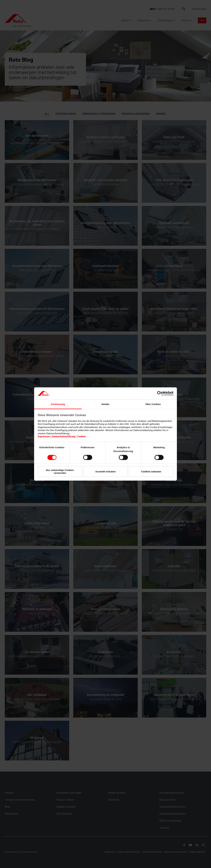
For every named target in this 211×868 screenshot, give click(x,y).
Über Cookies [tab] (153, 404)
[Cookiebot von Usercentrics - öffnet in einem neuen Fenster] (160, 393)
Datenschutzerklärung (64, 436)
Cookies (82, 436)
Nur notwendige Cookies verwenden (60, 471)
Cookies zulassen (151, 471)
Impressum (44, 436)
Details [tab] (105, 404)
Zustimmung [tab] (58, 404)
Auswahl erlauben (106, 471)
